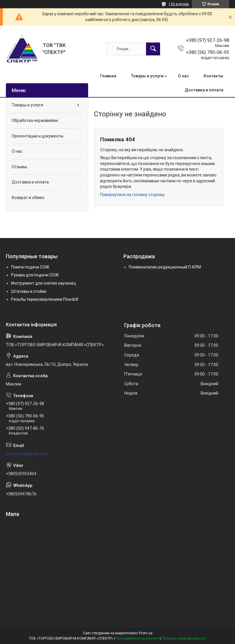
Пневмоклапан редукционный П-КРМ (165, 267)
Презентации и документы (38, 136)
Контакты (213, 76)
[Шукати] (153, 49)
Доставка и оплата (204, 90)
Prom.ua (146, 633)
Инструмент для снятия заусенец (44, 283)
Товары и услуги (147, 76)
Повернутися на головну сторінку (132, 195)
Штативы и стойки (29, 291)
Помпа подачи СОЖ (30, 267)
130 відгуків (179, 4)
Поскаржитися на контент (137, 638)
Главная (108, 76)
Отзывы (19, 167)
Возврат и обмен (28, 198)
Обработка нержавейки (35, 120)
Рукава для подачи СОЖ (35, 275)
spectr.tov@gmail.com (27, 454)
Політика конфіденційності (184, 638)
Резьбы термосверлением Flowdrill (45, 299)
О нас (183, 76)
